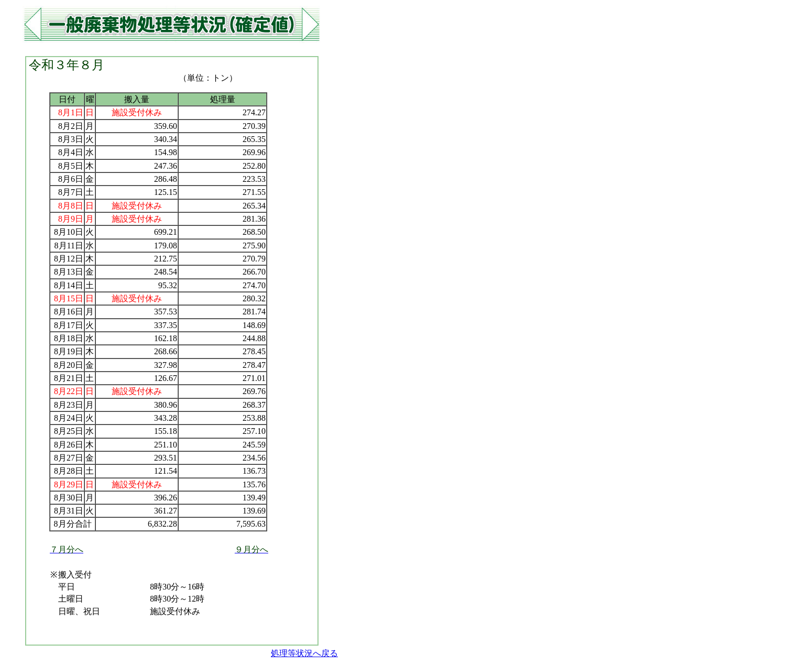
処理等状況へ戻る (304, 653)
